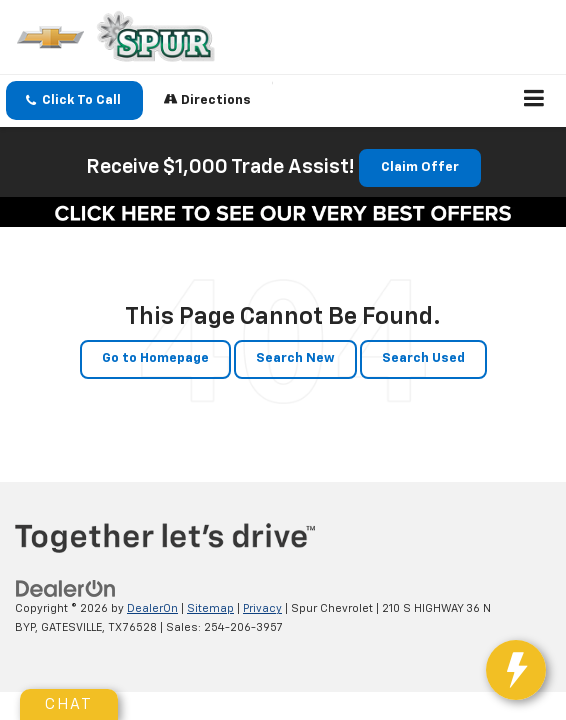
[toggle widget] (524, 680)
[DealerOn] (66, 589)
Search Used (423, 358)
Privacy (262, 608)
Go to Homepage (155, 358)
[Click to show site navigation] (534, 101)
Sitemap (210, 608)
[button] (74, 100)
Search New (295, 358)
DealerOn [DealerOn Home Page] (152, 608)
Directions (207, 99)
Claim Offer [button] (420, 167)
